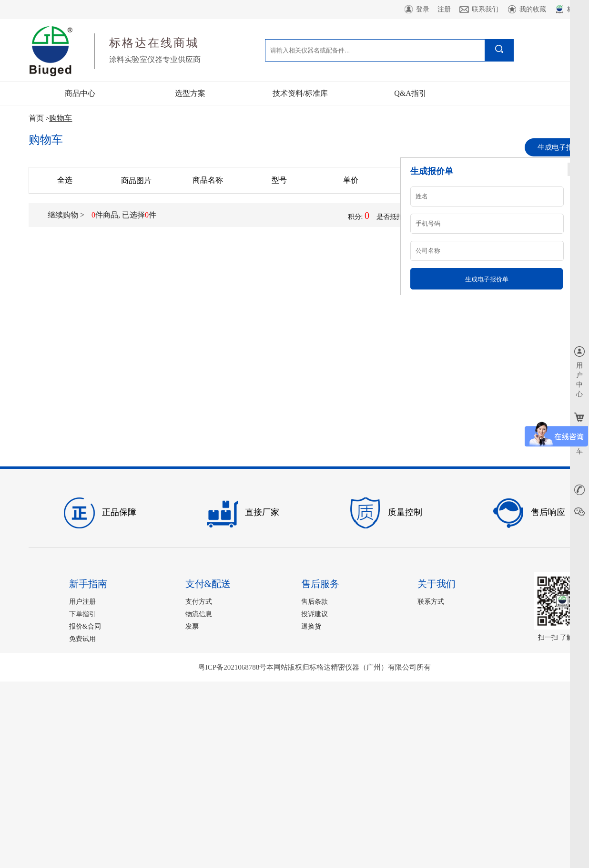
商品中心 (80, 93)
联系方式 (431, 602)
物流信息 (199, 614)
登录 (416, 10)
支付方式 (199, 602)
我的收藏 (526, 10)
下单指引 (82, 614)
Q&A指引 (410, 93)
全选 (65, 180)
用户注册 (82, 602)
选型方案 (190, 93)
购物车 (61, 118)
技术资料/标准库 (300, 93)
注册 (444, 9)
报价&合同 (85, 626)
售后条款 (315, 602)
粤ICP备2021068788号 (232, 667)
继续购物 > (66, 215)
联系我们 (479, 10)
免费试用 (82, 639)
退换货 (311, 626)
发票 (192, 626)
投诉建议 (315, 614)
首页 (36, 118)
